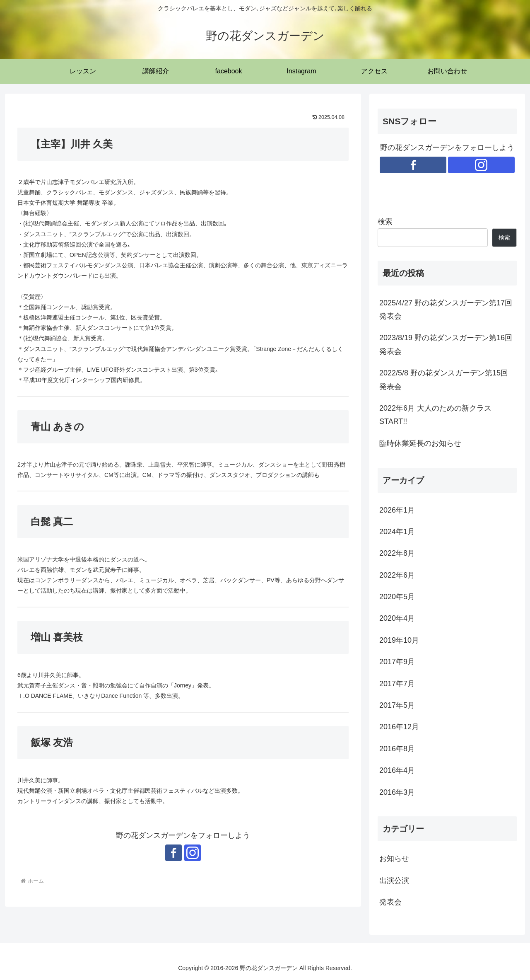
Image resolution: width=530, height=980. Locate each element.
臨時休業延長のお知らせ (420, 443)
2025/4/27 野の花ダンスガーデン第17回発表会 (446, 310)
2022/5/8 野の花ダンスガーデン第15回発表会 (444, 380)
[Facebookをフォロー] (173, 853)
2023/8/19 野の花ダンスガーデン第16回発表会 (446, 344)
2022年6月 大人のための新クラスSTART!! (435, 415)
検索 (385, 222)
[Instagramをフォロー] (193, 853)
